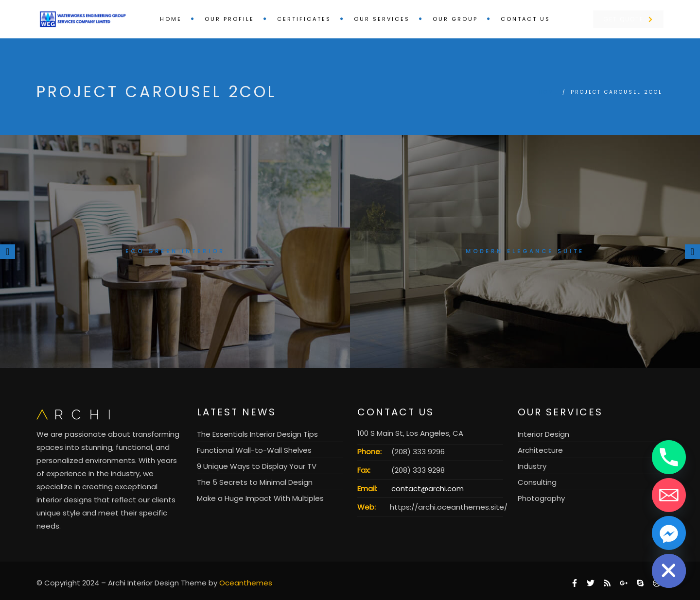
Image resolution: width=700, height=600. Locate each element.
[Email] (669, 495)
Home (171, 19)
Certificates (304, 19)
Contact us (525, 19)
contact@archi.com (428, 489)
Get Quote (628, 19)
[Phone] (669, 457)
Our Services (382, 19)
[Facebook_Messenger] (669, 533)
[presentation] (8, 252)
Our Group (455, 19)
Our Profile (229, 19)
